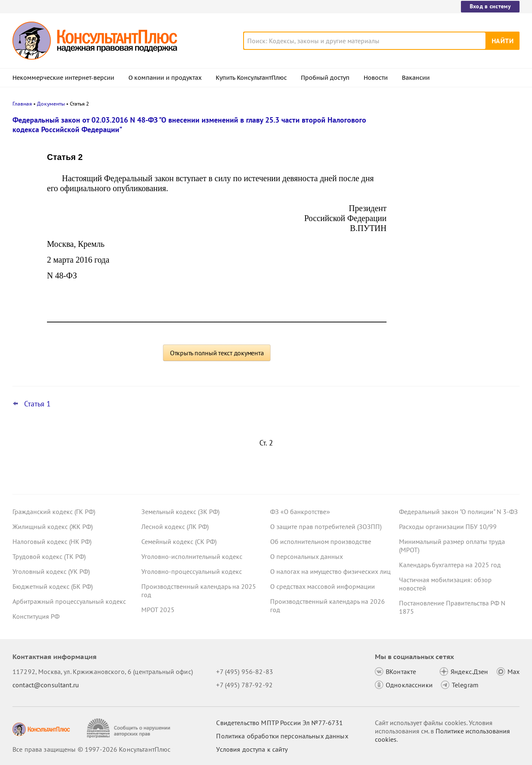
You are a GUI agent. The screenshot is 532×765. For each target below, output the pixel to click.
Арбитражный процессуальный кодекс (69, 601)
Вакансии (416, 78)
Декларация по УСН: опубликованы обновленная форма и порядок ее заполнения (453, 245)
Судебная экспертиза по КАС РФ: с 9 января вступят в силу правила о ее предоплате (454, 290)
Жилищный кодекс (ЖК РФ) (53, 526)
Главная (22, 104)
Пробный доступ (325, 78)
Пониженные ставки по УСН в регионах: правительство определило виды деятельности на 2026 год (456, 200)
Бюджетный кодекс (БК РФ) (53, 586)
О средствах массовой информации (323, 586)
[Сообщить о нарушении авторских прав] (129, 728)
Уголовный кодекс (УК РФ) (51, 571)
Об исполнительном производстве (321, 541)
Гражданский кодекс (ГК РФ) (54, 512)
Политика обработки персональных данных (282, 736)
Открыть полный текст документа (217, 353)
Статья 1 (37, 404)
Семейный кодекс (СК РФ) (179, 541)
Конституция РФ (36, 616)
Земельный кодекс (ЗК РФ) (180, 512)
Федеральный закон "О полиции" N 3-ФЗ (458, 512)
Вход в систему (490, 6)
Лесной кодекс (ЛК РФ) (175, 526)
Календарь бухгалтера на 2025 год (450, 565)
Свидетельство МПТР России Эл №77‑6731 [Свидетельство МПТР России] (280, 723)
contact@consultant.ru (46, 685)
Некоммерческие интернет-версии (63, 78)
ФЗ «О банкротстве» (300, 512)
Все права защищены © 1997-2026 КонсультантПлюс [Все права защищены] (91, 749)
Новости (376, 78)
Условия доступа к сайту (252, 749)
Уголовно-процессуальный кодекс (192, 571)
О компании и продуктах (165, 78)
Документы (51, 104)
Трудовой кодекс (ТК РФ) (49, 556)
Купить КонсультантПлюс (251, 78)
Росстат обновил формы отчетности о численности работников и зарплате (456, 159)
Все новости (421, 317)
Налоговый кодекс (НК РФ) (52, 541)
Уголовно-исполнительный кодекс (192, 556)
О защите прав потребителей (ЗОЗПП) (326, 526)
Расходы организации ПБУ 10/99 (448, 526)
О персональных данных (307, 556)
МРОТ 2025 (158, 610)
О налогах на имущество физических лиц (330, 571)
